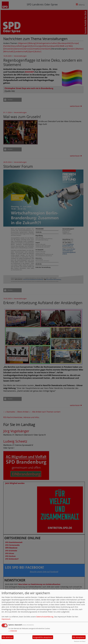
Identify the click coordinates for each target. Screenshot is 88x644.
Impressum (6, 619)
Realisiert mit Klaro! (80, 641)
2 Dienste (13, 631)
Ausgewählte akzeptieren (43, 637)
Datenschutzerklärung (45, 617)
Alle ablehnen (8, 637)
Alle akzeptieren (79, 637)
